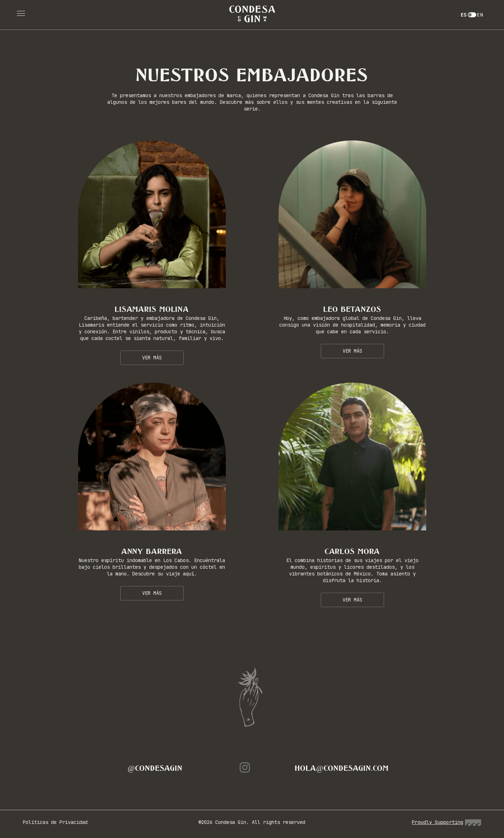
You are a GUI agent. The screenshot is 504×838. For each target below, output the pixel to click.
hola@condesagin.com (342, 768)
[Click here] (152, 214)
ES (464, 15)
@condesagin (155, 768)
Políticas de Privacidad (55, 822)
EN (480, 15)
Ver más (152, 358)
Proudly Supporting (446, 822)
